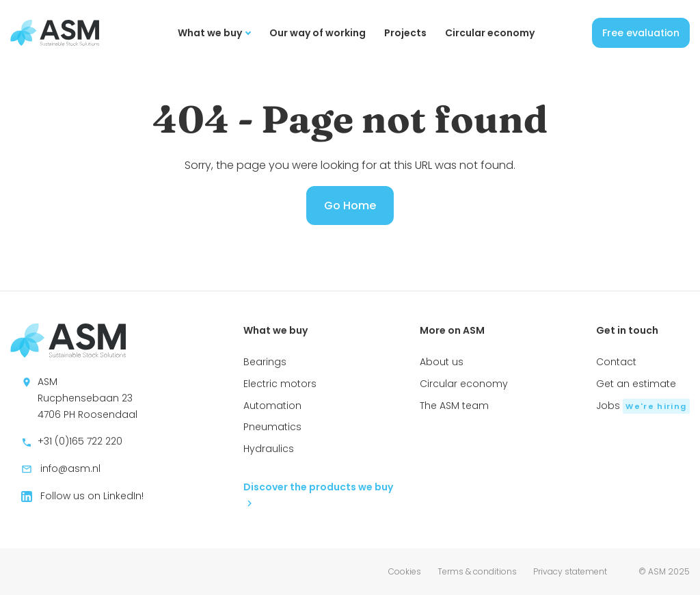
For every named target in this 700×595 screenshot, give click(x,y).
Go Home (350, 206)
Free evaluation (641, 33)
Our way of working (318, 33)
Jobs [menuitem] (643, 406)
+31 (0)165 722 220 (72, 441)
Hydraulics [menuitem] (269, 449)
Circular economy (490, 33)
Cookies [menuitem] (405, 571)
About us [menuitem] (442, 362)
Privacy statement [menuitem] (570, 571)
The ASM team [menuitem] (454, 406)
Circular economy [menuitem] (464, 384)
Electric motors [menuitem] (280, 384)
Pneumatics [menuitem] (272, 427)
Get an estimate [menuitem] (636, 384)
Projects (405, 33)
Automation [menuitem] (272, 406)
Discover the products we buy (318, 493)
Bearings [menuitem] (265, 362)
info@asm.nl (61, 468)
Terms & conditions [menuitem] (477, 571)
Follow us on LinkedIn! (82, 496)
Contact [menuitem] (616, 362)
